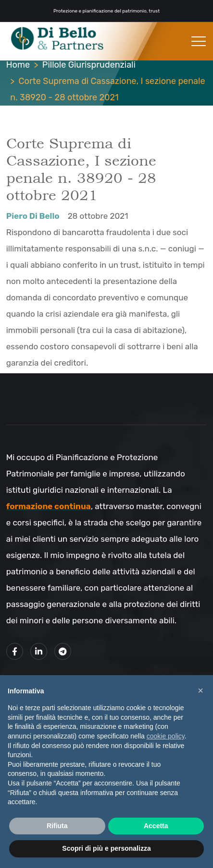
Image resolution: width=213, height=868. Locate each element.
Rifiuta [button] (57, 826)
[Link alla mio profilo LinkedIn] (39, 651)
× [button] (200, 690)
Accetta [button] (156, 826)
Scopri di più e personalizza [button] (106, 848)
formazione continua (49, 506)
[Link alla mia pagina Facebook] (15, 651)
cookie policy (166, 736)
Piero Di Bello (33, 216)
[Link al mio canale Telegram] (63, 651)
